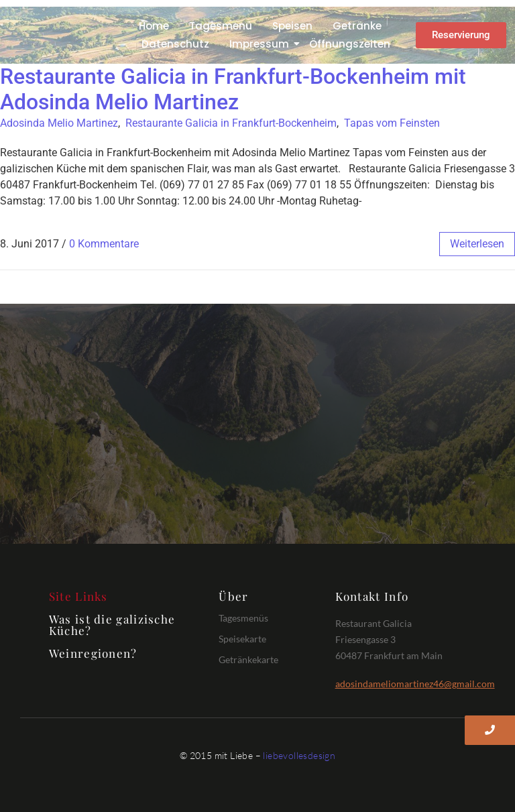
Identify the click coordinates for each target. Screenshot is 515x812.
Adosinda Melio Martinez (59, 123)
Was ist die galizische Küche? (112, 625)
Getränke (357, 26)
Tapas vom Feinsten (392, 123)
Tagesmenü (221, 26)
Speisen (292, 26)
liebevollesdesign (299, 755)
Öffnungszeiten (350, 44)
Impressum (262, 44)
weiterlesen (477, 244)
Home (154, 26)
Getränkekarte (248, 659)
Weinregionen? (93, 653)
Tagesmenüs (243, 618)
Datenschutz (175, 44)
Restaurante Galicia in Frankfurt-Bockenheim (231, 123)
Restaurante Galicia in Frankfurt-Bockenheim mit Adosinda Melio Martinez (233, 89)
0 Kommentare (104, 244)
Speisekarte (242, 639)
